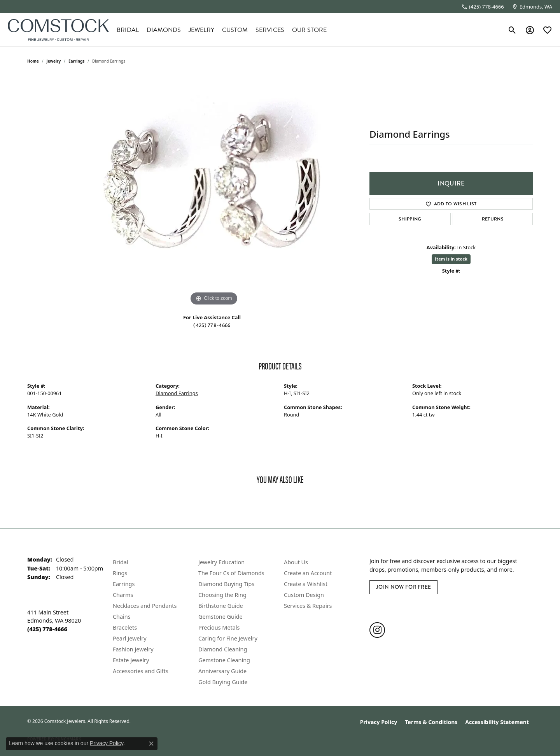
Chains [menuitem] (122, 617)
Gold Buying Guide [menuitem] (223, 682)
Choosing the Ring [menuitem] (222, 595)
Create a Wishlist (306, 584)
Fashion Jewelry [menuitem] (133, 649)
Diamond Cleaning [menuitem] (223, 649)
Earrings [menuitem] (124, 584)
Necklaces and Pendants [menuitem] (145, 606)
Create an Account (308, 573)
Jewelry (201, 30)
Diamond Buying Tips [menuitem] (226, 584)
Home (33, 61)
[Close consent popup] (151, 744)
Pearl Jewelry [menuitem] (129, 638)
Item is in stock (451, 259)
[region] (214, 191)
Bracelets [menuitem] (125, 627)
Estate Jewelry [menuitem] (131, 660)
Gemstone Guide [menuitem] (220, 617)
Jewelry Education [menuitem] (221, 562)
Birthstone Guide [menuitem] (221, 606)
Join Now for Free (403, 587)
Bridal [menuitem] (121, 562)
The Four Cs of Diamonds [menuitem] (231, 573)
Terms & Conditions (431, 722)
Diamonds (164, 30)
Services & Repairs (308, 606)
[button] (512, 30)
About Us (296, 562)
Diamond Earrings (177, 393)
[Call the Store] (47, 629)
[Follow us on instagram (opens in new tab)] (377, 630)
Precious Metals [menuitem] (219, 627)
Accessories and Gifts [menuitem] (141, 671)
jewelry (53, 61)
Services (270, 30)
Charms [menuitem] (123, 595)
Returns (493, 219)
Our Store (309, 30)
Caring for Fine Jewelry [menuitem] (228, 638)
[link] (483, 7)
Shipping (410, 219)
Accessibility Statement (497, 722)
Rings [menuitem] (120, 573)
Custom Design (304, 595)
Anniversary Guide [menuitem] (222, 671)
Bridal (128, 30)
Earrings (76, 61)
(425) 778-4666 (212, 325)
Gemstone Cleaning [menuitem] (224, 660)
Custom (235, 30)
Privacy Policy (379, 722)
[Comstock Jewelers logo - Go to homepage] (58, 30)
